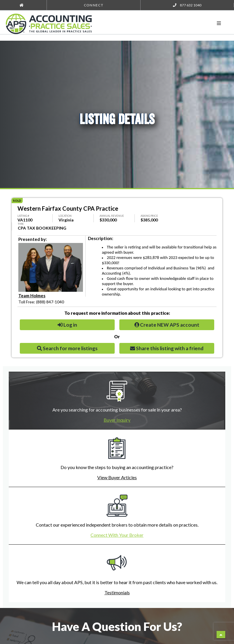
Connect (94, 5)
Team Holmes (32, 296)
